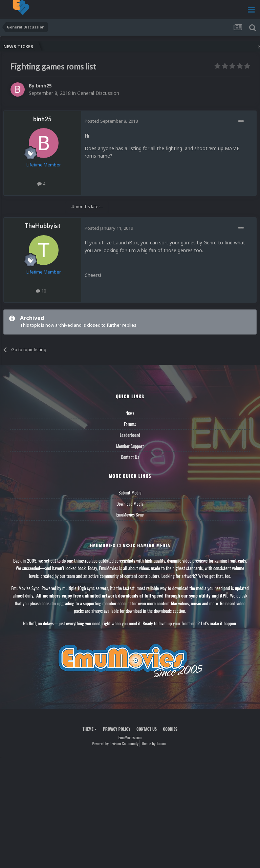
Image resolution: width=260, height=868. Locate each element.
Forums (130, 424)
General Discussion (98, 93)
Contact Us (130, 457)
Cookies (170, 729)
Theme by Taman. (154, 743)
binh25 (44, 86)
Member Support (130, 446)
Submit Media (130, 492)
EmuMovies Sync (130, 514)
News (130, 413)
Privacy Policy (117, 729)
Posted (111, 121)
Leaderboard (130, 435)
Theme (90, 729)
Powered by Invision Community (115, 743)
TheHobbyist (42, 226)
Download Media (130, 504)
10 (41, 291)
